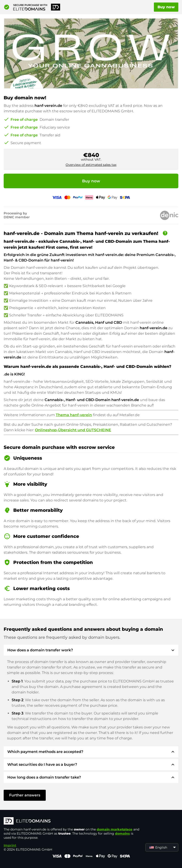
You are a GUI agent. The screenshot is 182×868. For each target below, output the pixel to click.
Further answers (25, 795)
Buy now (166, 7)
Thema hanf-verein (74, 415)
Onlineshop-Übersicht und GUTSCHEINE (73, 430)
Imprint (10, 845)
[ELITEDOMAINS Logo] (72, 821)
